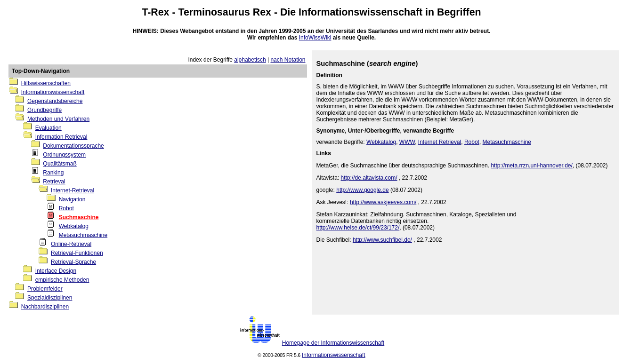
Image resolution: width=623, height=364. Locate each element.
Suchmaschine (79, 217)
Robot (66, 208)
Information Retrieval (61, 137)
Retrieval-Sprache (73, 262)
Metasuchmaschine (83, 235)
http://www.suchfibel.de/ (382, 240)
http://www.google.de (362, 190)
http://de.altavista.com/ (369, 178)
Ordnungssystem (64, 155)
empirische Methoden (62, 280)
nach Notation (288, 60)
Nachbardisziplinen (45, 307)
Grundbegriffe (44, 110)
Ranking (53, 173)
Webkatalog (74, 226)
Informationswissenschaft (360, 12)
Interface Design (56, 271)
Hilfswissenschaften (46, 83)
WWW (407, 142)
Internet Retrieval (440, 142)
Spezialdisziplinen (50, 298)
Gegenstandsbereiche (55, 101)
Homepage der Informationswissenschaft (333, 343)
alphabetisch (250, 60)
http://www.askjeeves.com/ (383, 202)
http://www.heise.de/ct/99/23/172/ (358, 228)
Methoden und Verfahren (58, 119)
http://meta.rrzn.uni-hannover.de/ (531, 166)
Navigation (72, 199)
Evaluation (49, 128)
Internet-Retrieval (73, 190)
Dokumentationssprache (73, 146)
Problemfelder (45, 289)
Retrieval (54, 182)
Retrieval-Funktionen (77, 253)
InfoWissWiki (315, 38)
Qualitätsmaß (60, 164)
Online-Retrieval (71, 244)
